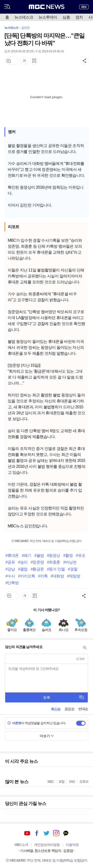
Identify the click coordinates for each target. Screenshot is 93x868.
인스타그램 (56, 833)
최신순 (56, 709)
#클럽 (23, 569)
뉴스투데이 (48, 17)
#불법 (39, 555)
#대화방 (57, 576)
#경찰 (73, 569)
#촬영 (68, 555)
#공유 (10, 562)
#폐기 (27, 555)
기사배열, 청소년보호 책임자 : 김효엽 (46, 851)
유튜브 (27, 833)
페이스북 (37, 833)
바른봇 (14, 723)
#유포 (81, 555)
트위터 (46, 833)
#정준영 (37, 562)
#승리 (23, 562)
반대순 (83, 709)
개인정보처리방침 (47, 845)
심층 (66, 17)
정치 (79, 17)
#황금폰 (37, 569)
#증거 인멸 (56, 569)
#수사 (10, 576)
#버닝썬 (70, 562)
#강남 (10, 569)
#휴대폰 (12, 555)
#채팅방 (74, 576)
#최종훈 (53, 562)
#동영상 (53, 555)
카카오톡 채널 (66, 833)
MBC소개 (21, 845)
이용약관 (72, 845)
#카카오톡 (27, 576)
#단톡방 (12, 583)
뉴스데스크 (24, 17)
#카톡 (43, 576)
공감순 (69, 709)
